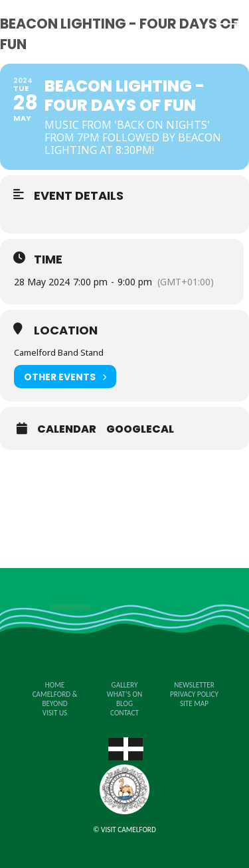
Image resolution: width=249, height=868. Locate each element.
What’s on (124, 694)
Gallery (125, 685)
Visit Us (55, 713)
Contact (124, 713)
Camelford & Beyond (55, 699)
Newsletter (194, 685)
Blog (124, 703)
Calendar (67, 429)
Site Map (194, 703)
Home (55, 685)
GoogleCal (140, 429)
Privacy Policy (194, 694)
